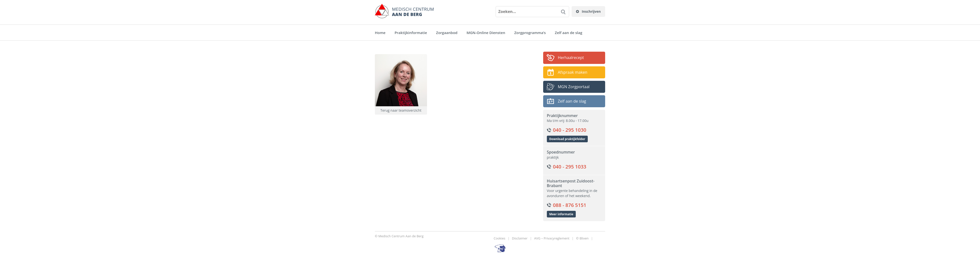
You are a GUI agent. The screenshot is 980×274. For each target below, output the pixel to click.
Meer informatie (561, 214)
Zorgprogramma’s (530, 33)
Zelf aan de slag (569, 33)
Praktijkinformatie (411, 33)
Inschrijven (588, 11)
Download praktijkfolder (567, 139)
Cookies (499, 238)
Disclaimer (520, 238)
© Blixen (582, 238)
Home (380, 33)
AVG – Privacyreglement (552, 238)
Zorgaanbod (447, 33)
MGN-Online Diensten (486, 33)
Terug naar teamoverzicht (401, 110)
